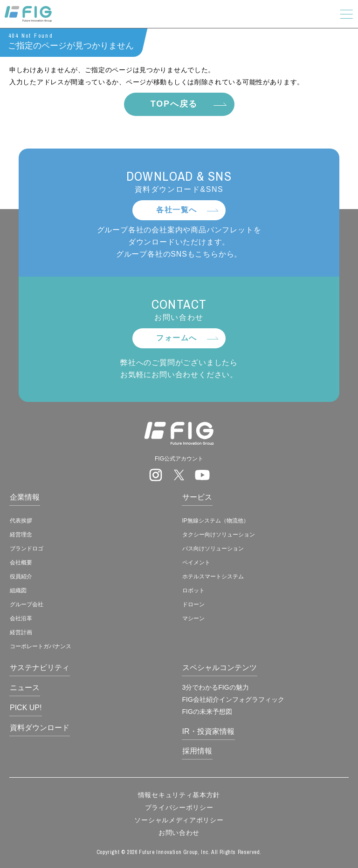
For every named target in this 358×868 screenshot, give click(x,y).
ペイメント (196, 563)
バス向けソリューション (213, 549)
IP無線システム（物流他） (216, 521)
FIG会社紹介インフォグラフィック (233, 699)
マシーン (193, 618)
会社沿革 (21, 618)
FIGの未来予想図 (207, 712)
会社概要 (21, 563)
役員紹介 (21, 576)
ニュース (25, 688)
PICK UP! (26, 708)
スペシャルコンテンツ (220, 668)
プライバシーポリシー (179, 807)
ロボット (193, 590)
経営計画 (21, 632)
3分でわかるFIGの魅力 (216, 687)
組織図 (18, 590)
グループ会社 (27, 604)
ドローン (193, 604)
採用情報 (197, 751)
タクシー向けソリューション (219, 535)
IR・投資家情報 (208, 731)
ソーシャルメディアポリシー (179, 820)
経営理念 (21, 535)
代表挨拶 (21, 521)
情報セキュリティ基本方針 (179, 795)
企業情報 (25, 497)
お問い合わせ (179, 833)
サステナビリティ (40, 668)
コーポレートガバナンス (41, 646)
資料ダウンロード (40, 728)
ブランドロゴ (27, 549)
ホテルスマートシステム (213, 576)
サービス (197, 497)
